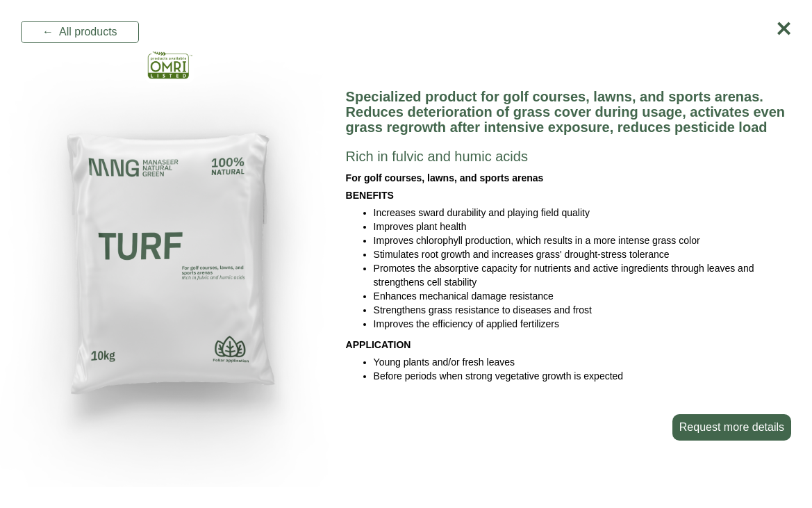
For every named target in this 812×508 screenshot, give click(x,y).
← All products (80, 32)
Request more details (732, 427)
